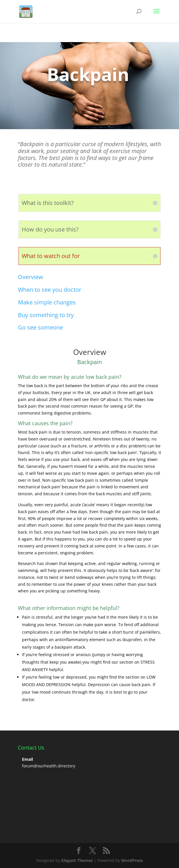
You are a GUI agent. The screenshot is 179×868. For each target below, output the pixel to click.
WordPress (132, 860)
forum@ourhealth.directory (49, 766)
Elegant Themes (77, 860)
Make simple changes (47, 302)
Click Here (41, 99)
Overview (31, 277)
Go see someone (40, 327)
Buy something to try (46, 315)
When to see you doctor (50, 290)
